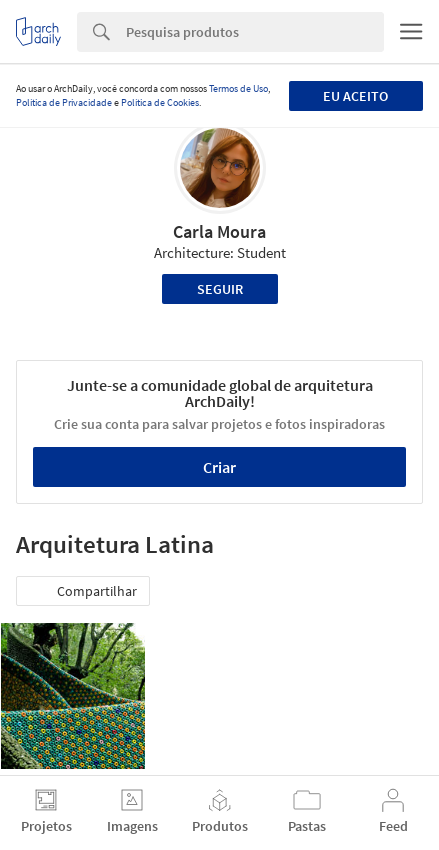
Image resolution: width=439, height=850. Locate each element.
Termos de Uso (238, 88)
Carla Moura (219, 231)
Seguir (220, 289)
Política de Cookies (160, 102)
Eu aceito (355, 96)
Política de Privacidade (64, 102)
